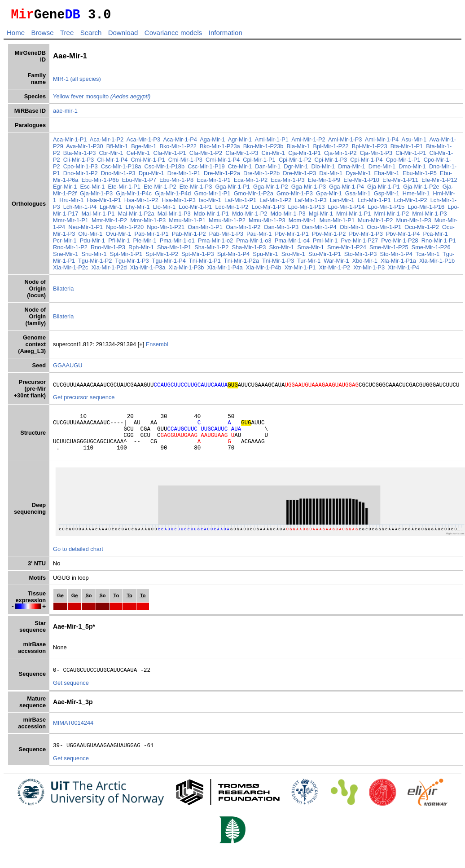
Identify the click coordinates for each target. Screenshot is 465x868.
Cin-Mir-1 (273, 156)
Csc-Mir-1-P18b (165, 169)
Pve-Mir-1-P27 (360, 243)
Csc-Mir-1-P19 (206, 169)
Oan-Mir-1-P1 (205, 230)
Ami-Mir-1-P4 (382, 142)
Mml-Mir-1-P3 (429, 216)
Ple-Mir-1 (145, 243)
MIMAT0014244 (73, 736)
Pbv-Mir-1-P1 (292, 236)
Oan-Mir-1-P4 (319, 230)
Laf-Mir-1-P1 (240, 203)
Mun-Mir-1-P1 (337, 223)
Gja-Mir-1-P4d (173, 196)
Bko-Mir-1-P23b (263, 149)
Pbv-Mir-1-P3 (366, 236)
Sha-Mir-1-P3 (249, 250)
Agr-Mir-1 (240, 142)
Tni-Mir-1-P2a (241, 263)
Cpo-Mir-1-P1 (403, 162)
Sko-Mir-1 (282, 250)
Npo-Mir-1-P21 (166, 230)
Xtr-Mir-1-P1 (300, 270)
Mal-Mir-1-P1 (98, 216)
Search (91, 35)
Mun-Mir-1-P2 (375, 223)
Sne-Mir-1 (66, 257)
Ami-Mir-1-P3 (345, 142)
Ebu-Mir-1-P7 (139, 183)
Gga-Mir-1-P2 (271, 189)
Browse (42, 35)
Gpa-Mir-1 (329, 196)
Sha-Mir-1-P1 (174, 250)
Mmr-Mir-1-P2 (109, 223)
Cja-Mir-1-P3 (376, 156)
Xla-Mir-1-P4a (225, 270)
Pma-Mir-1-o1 (177, 243)
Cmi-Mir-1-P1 (148, 162)
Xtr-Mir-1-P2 (335, 270)
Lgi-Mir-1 (111, 209)
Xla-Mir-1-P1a (398, 263)
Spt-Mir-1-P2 (162, 257)
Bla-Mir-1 (298, 149)
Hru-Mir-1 (71, 203)
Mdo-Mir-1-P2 (250, 216)
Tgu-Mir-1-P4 (169, 263)
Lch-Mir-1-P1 (374, 203)
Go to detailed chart (78, 561)
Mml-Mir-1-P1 (353, 216)
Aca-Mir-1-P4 (180, 142)
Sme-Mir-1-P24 (347, 250)
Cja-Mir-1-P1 (305, 156)
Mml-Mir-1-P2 (392, 216)
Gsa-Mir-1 (358, 196)
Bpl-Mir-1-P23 (370, 149)
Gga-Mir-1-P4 (347, 189)
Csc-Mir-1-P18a (121, 169)
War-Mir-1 (336, 263)
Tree (67, 35)
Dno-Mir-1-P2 (81, 176)
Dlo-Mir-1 (323, 169)
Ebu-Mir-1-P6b (100, 183)
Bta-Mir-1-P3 (80, 156)
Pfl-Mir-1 (119, 243)
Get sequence (71, 696)
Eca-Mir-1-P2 (251, 183)
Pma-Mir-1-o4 (292, 243)
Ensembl (157, 347)
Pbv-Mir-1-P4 (403, 236)
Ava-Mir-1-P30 (84, 149)
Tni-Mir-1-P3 (278, 263)
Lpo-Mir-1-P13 (307, 209)
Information (226, 35)
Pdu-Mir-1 (92, 243)
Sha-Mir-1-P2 (211, 250)
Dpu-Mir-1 (151, 176)
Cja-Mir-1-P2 (340, 156)
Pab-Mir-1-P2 (189, 236)
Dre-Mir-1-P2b (261, 176)
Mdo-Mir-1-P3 (288, 216)
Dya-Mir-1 (358, 176)
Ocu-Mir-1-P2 (422, 230)
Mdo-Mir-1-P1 (211, 216)
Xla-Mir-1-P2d (109, 270)
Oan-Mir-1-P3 (281, 230)
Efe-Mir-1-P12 (439, 183)
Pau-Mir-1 (259, 236)
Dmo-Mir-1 (412, 169)
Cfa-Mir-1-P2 (206, 156)
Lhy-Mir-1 (138, 209)
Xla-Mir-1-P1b (437, 263)
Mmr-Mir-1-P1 (71, 223)
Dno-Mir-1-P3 (118, 176)
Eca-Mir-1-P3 (287, 183)
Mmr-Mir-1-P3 (148, 223)
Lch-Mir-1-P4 (80, 209)
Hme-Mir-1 (416, 196)
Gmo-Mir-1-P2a (254, 196)
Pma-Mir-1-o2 (215, 243)
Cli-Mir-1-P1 (411, 156)
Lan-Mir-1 (342, 203)
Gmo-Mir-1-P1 (212, 196)
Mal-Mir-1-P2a (136, 216)
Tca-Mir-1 (428, 257)
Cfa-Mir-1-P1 (169, 156)
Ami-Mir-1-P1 (272, 142)
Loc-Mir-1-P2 (232, 209)
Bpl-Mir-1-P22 (331, 149)
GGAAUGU (68, 368)
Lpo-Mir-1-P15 (386, 209)
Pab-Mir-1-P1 (151, 236)
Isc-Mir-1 (210, 203)
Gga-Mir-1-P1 (232, 189)
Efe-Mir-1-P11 (400, 183)
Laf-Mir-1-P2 (275, 203)
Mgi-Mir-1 (321, 216)
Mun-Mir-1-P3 (414, 223)
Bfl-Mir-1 (117, 149)
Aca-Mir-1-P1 (70, 142)
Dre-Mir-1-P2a (222, 176)
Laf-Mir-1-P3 (310, 203)
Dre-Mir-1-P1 (184, 176)
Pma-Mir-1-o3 (254, 243)
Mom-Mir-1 (303, 223)
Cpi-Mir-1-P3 (331, 162)
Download (123, 35)
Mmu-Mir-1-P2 (227, 223)
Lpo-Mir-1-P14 (346, 209)
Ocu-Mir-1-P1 (384, 230)
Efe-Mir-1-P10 (361, 183)
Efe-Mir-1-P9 (324, 183)
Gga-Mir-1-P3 (309, 189)
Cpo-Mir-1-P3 (81, 169)
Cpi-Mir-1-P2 (295, 162)
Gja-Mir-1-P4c (134, 196)
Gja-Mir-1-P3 (96, 196)
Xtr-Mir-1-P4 (404, 270)
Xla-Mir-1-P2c (70, 270)
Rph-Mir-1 (141, 250)
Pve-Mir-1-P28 (400, 243)
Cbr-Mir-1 (111, 156)
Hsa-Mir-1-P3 (179, 203)
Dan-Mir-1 (268, 169)
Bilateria (63, 291)
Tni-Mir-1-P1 (205, 263)
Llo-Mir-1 (164, 209)
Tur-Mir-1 (309, 263)
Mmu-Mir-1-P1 (187, 223)
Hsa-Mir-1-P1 (104, 203)
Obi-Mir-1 (352, 230)
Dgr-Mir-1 (296, 169)
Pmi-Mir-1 (325, 243)
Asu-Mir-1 (414, 142)
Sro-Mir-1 (293, 257)
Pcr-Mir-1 (65, 243)
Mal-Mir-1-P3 (174, 216)
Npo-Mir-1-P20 (125, 230)
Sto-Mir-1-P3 (361, 257)
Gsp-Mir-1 (387, 196)
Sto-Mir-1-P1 (325, 257)
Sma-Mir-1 (311, 250)
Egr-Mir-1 (65, 189)
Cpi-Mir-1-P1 (259, 162)
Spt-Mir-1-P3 (198, 257)
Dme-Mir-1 (382, 169)
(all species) (85, 82)
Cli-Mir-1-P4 (112, 162)
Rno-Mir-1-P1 (439, 243)
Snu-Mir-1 (94, 257)
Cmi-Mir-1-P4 (223, 162)
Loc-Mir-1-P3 (268, 209)
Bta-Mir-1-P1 (407, 149)
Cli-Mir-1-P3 (79, 162)
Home (16, 35)
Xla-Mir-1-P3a (147, 270)
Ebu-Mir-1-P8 (176, 183)
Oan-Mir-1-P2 (243, 230)
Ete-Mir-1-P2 (160, 189)
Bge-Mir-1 (144, 149)
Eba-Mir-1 (387, 176)
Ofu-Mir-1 (90, 236)
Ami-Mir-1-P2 (308, 142)
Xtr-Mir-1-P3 (369, 270)
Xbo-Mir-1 (365, 263)
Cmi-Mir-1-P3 (185, 162)
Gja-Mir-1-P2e (421, 189)
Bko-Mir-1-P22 (178, 149)
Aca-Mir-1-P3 (143, 142)
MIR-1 (61, 82)
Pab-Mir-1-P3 (226, 236)
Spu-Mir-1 (265, 257)
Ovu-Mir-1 (118, 236)
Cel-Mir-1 (138, 156)
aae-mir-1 (65, 113)
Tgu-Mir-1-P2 (95, 263)
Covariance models (173, 35)
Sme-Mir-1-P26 (431, 250)
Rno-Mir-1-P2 (70, 250)
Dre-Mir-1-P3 (299, 176)
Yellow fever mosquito (102, 99)
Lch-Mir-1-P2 (411, 203)
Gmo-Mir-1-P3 (295, 196)
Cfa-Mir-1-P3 (242, 156)
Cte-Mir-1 (240, 169)
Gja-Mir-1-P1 (384, 189)
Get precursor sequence (84, 401)
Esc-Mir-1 (93, 189)
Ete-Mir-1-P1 (124, 189)
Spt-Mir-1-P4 (234, 257)
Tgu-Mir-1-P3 (132, 263)
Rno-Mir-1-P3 (108, 250)
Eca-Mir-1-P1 (213, 183)
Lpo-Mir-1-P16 (426, 209)
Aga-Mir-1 (212, 142)
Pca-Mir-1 (435, 236)
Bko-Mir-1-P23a (220, 149)
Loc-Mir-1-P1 (195, 209)
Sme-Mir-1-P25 (389, 250)
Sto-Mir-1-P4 (396, 257)
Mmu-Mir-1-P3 (267, 223)
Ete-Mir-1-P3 (196, 189)
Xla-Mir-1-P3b (186, 270)
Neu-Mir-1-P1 (86, 230)
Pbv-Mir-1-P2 (329, 236)
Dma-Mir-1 (351, 169)
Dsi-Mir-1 (331, 176)
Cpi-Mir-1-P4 (366, 162)
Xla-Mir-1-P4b (264, 270)
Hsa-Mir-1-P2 (141, 203)
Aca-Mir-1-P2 (107, 142)
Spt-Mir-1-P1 (126, 257)
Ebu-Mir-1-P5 (420, 176)
